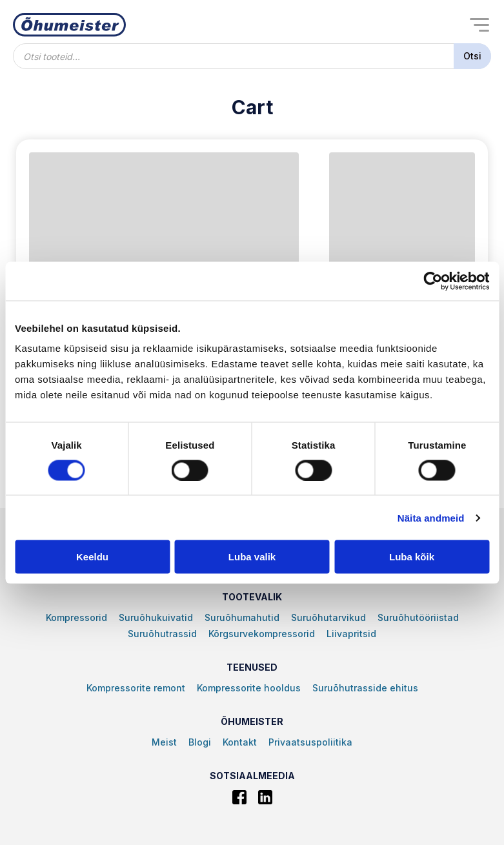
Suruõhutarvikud (328, 617)
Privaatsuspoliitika (310, 742)
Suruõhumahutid (242, 617)
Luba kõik (412, 557)
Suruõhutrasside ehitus (365, 688)
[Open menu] (479, 25)
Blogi (200, 742)
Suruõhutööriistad (418, 617)
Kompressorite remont (136, 688)
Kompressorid (76, 617)
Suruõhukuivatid (156, 617)
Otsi (472, 56)
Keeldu (92, 557)
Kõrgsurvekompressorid (262, 634)
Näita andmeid (431, 517)
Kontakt (240, 742)
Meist (164, 742)
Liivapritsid (351, 634)
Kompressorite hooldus (249, 688)
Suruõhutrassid (162, 634)
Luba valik (252, 557)
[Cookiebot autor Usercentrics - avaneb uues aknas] (433, 281)
